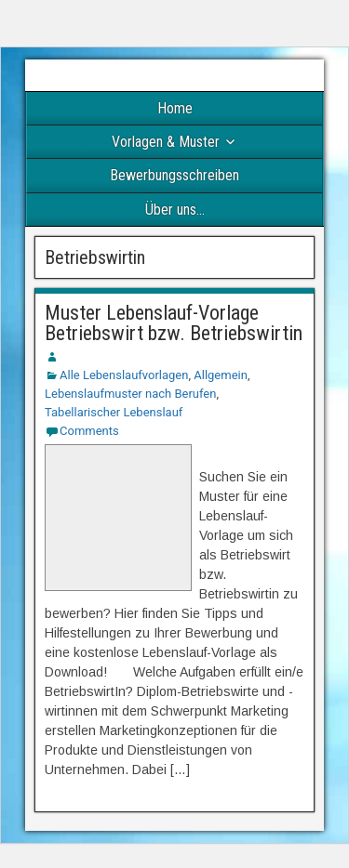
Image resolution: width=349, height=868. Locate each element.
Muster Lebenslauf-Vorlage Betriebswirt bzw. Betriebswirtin (174, 323)
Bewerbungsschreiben (174, 175)
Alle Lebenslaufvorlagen (124, 375)
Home (175, 108)
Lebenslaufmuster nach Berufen (130, 394)
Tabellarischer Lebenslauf (114, 412)
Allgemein (221, 375)
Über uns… (175, 210)
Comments (89, 431)
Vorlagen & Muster (166, 142)
